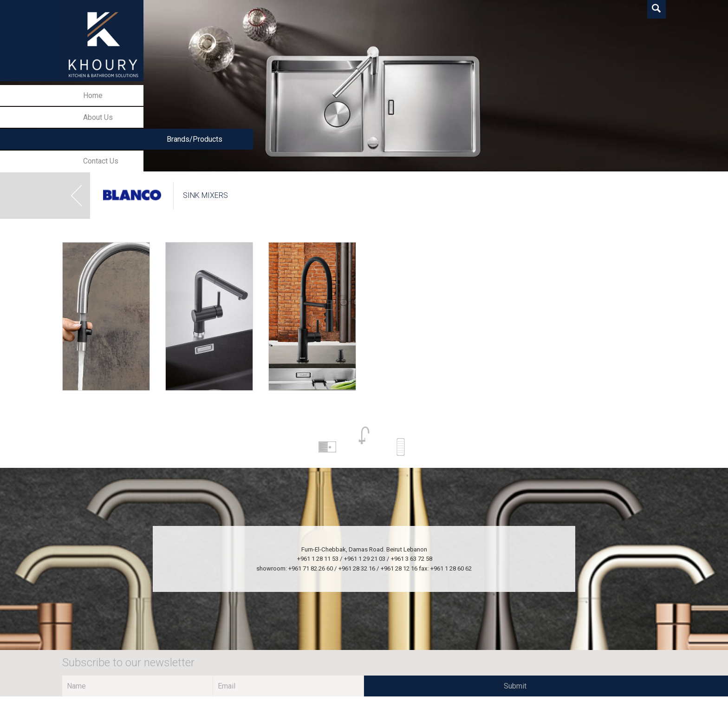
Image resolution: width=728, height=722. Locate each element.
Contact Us (101, 161)
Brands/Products (195, 139)
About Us (98, 117)
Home (93, 95)
